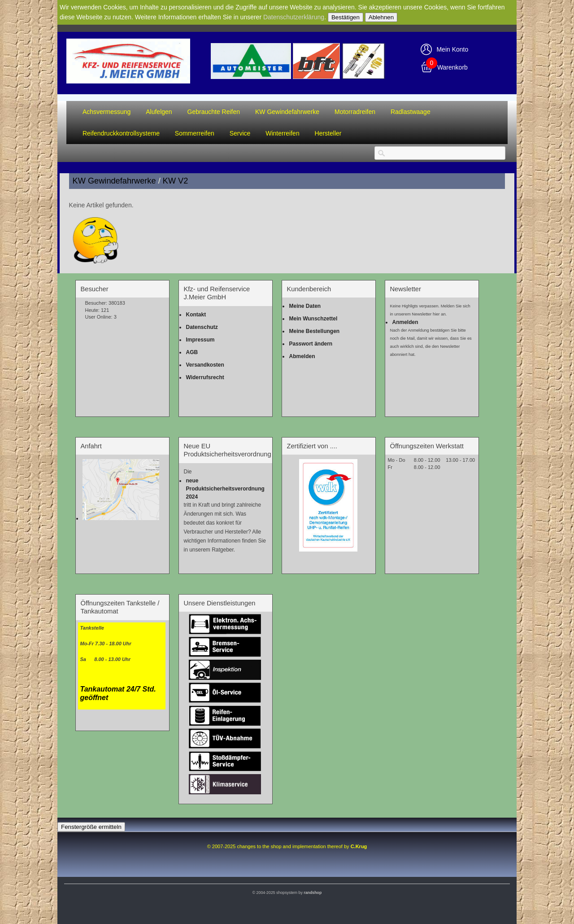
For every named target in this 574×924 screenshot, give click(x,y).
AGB (192, 352)
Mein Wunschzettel (313, 319)
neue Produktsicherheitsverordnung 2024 (225, 489)
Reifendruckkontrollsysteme (121, 133)
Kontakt (196, 315)
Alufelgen (159, 112)
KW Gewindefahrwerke (287, 112)
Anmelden (405, 322)
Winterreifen (282, 133)
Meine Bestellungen (314, 331)
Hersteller (328, 133)
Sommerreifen (195, 133)
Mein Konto (452, 49)
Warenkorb (452, 67)
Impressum (200, 340)
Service (240, 133)
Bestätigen (346, 17)
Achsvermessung (107, 112)
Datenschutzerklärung (294, 17)
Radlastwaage (411, 112)
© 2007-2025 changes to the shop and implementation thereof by (287, 846)
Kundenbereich (309, 289)
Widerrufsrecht (205, 377)
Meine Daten (305, 306)
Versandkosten (205, 365)
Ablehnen (381, 17)
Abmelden (302, 356)
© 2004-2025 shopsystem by (287, 893)
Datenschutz (202, 327)
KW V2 (176, 181)
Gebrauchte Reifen (214, 112)
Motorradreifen (355, 112)
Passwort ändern (311, 344)
